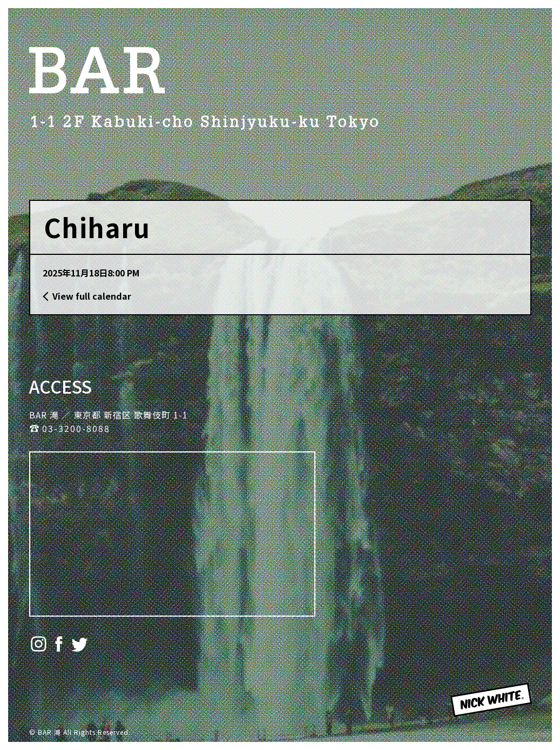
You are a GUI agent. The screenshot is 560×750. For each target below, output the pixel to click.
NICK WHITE (479, 715)
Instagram (39, 644)
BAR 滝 (97, 70)
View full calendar (92, 296)
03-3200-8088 (76, 428)
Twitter (80, 644)
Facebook (59, 644)
